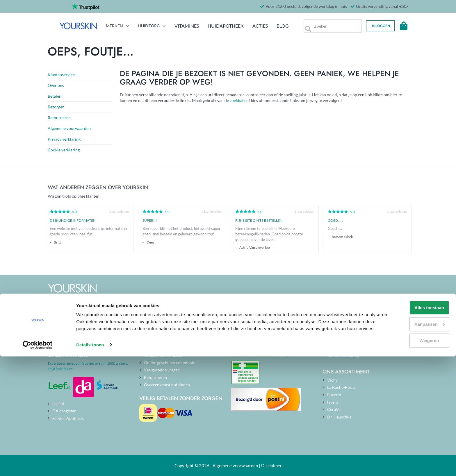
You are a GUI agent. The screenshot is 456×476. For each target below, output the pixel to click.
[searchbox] (329, 26)
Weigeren (407, 453)
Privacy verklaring (64, 139)
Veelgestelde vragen (162, 370)
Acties (254, 26)
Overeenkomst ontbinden (167, 385)
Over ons (56, 85)
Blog (277, 26)
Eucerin (334, 394)
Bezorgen (56, 107)
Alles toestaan (407, 421)
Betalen (55, 96)
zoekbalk (238, 100)
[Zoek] (303, 26)
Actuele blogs (248, 333)
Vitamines (181, 26)
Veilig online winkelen (164, 355)
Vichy (332, 380)
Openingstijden (158, 340)
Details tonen (90, 465)
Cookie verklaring (64, 150)
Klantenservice (61, 75)
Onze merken (339, 340)
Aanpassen (408, 437)
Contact (151, 348)
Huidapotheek (219, 26)
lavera (333, 402)
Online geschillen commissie (170, 363)
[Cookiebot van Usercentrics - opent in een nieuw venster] (38, 465)
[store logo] (67, 26)
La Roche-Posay (341, 387)
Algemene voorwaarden (69, 128)
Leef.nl (58, 403)
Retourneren (59, 118)
